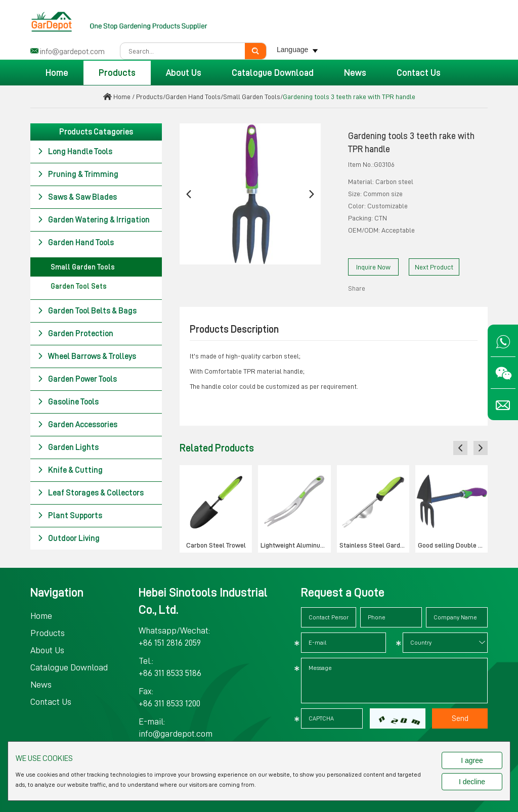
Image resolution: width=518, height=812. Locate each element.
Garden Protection (75, 334)
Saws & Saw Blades (77, 197)
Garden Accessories (77, 425)
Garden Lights (68, 447)
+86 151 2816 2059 (170, 643)
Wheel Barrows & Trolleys (87, 356)
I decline (472, 782)
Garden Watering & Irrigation (94, 220)
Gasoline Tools (68, 402)
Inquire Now (373, 267)
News (355, 73)
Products (117, 73)
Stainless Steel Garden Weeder (374, 545)
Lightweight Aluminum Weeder (295, 545)
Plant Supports (70, 516)
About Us (184, 73)
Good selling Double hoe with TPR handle (453, 545)
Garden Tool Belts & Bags (87, 311)
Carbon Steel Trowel (216, 545)
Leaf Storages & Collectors (91, 493)
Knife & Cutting (70, 470)
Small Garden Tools (252, 97)
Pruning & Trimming (78, 174)
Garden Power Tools (77, 379)
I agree (472, 760)
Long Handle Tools (75, 152)
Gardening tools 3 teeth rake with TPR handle (349, 97)
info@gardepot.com (72, 52)
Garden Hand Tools (193, 97)
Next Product (434, 267)
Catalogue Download (273, 73)
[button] (189, 194)
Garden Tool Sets (79, 286)
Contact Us (419, 73)
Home (57, 73)
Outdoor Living (69, 538)
